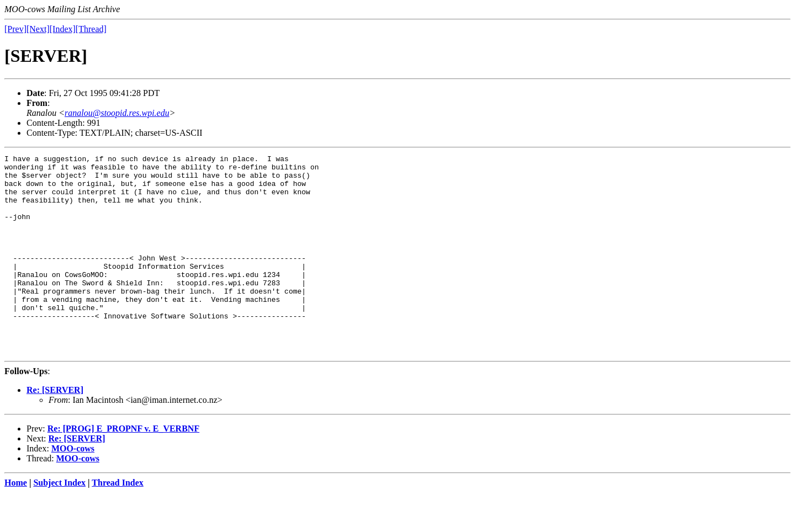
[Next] (38, 29)
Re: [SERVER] (55, 430)
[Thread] (91, 29)
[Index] (63, 29)
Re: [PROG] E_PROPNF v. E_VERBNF (123, 468)
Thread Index (118, 522)
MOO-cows (73, 488)
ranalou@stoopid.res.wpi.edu (117, 113)
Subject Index (59, 522)
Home (16, 522)
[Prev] (15, 29)
